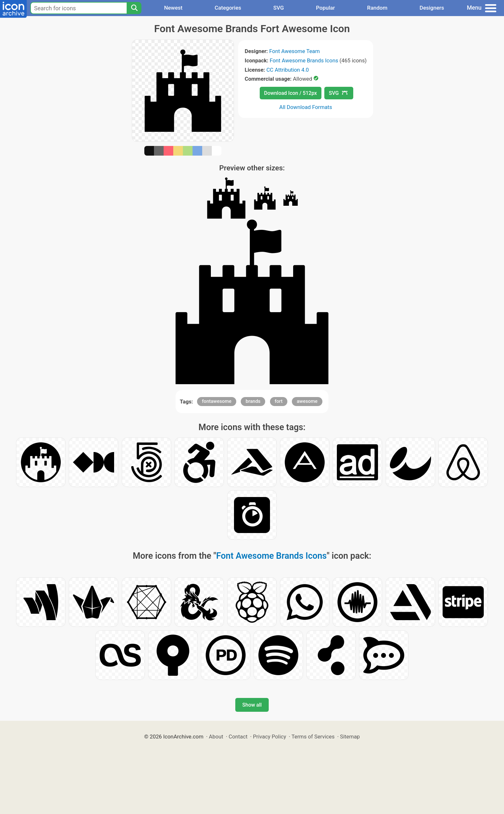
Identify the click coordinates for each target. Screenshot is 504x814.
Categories (228, 8)
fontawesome (217, 401)
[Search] (134, 8)
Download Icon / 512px (291, 93)
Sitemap (350, 737)
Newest (173, 8)
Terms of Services (313, 737)
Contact (238, 737)
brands (253, 401)
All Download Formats (306, 107)
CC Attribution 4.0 (288, 70)
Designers (432, 8)
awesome (307, 401)
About (216, 737)
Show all (252, 705)
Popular (325, 8)
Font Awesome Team (295, 51)
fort (279, 401)
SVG (279, 8)
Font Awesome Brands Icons (304, 60)
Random (377, 8)
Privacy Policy (270, 737)
